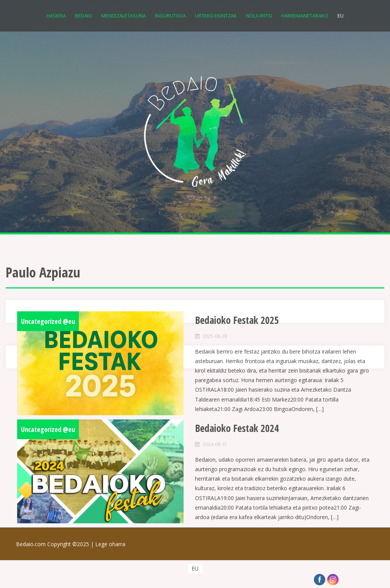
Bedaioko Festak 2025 (237, 320)
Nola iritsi (259, 16)
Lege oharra (110, 544)
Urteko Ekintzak (216, 16)
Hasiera (56, 16)
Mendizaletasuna (124, 16)
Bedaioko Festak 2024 (237, 428)
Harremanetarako (305, 16)
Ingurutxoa (170, 16)
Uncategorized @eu (48, 321)
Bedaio (84, 16)
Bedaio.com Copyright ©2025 (56, 544)
